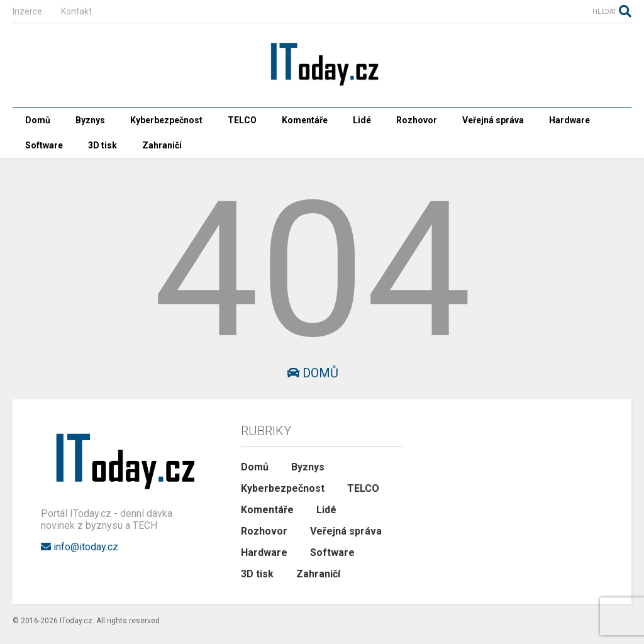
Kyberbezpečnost (166, 120)
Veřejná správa (493, 120)
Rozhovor (417, 120)
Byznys (90, 120)
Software (44, 145)
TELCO (242, 120)
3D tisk (103, 145)
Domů (38, 120)
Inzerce (27, 11)
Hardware (569, 120)
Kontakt (76, 11)
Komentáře (305, 120)
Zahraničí (162, 145)
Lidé (362, 120)
